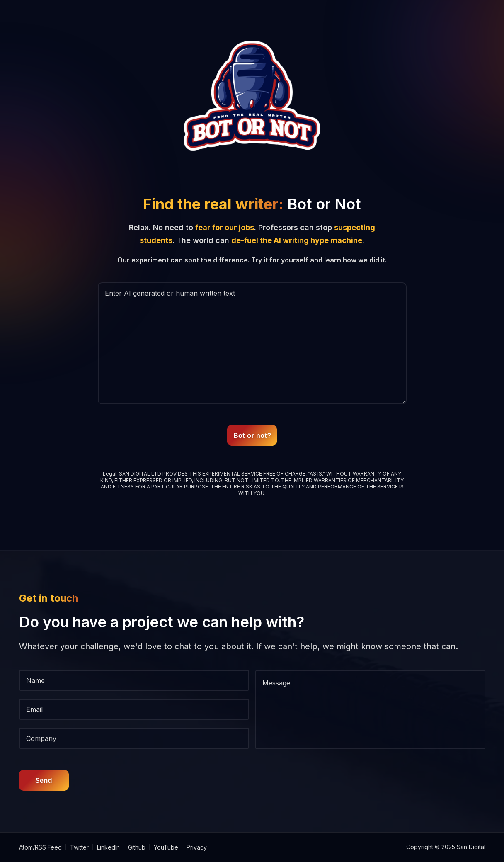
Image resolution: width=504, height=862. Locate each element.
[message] (370, 710)
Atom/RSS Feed (40, 847)
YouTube (166, 847)
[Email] (134, 709)
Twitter (79, 847)
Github (137, 847)
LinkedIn (108, 847)
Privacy (197, 847)
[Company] (134, 738)
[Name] (134, 680)
